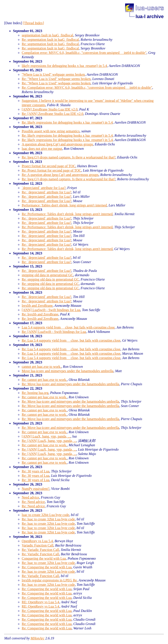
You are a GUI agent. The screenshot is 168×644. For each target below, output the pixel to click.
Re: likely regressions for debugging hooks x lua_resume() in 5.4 (67, 122)
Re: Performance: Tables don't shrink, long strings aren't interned (67, 214)
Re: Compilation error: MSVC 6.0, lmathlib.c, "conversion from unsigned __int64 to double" (87, 88)
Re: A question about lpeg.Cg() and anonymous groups (60, 175)
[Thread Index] (33, 23)
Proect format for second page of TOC (49, 166)
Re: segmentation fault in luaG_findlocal (50, 40)
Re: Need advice (33, 502)
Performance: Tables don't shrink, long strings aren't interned (64, 205)
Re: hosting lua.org (35, 393)
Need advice (30, 497)
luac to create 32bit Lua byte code (45, 515)
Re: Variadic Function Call (40, 550)
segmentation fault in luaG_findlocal (47, 35)
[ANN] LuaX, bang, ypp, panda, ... (46, 436)
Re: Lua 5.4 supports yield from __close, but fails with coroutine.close (71, 340)
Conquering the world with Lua (44, 558)
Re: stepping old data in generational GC (50, 279)
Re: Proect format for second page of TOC (51, 170)
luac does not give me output (42, 149)
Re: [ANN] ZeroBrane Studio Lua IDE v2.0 (52, 114)
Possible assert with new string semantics (51, 131)
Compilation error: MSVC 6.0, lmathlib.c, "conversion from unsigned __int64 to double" (84, 53)
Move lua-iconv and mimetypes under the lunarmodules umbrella (67, 371)
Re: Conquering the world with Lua (47, 567)
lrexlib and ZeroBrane (37, 306)
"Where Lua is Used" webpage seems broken (53, 74)
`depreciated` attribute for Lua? (44, 188)
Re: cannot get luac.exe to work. (44, 380)
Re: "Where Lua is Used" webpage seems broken (56, 79)
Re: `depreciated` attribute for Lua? (46, 192)
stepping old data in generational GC (47, 275)
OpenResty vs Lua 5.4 (37, 541)
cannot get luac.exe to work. (41, 367)
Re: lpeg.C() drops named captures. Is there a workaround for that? (68, 157)
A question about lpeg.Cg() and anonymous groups (57, 144)
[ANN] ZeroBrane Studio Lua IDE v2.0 (50, 109)
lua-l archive (150, 16)
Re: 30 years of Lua (35, 471)
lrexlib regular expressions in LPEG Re (49, 580)
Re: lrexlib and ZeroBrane (40, 314)
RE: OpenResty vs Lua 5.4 (40, 602)
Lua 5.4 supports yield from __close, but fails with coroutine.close (68, 327)
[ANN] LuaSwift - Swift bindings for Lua (51, 310)
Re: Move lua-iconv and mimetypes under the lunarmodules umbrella (70, 384)
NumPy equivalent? (36, 489)
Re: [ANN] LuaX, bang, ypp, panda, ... (49, 441)
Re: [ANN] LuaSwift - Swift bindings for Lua (54, 332)
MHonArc (38, 638)
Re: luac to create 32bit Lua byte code (48, 519)
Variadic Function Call (38, 545)
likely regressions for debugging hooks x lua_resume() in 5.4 (64, 66)
